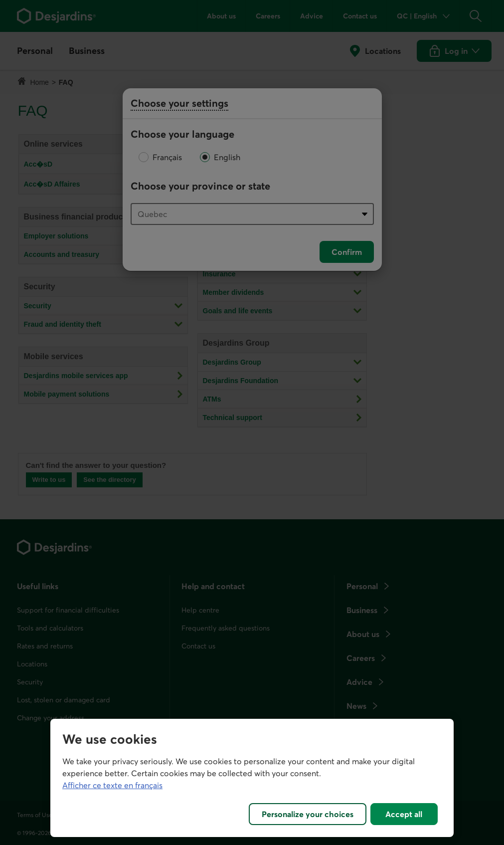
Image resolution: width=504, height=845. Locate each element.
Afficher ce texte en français (112, 785)
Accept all (404, 814)
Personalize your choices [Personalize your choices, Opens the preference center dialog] (308, 814)
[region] (252, 778)
